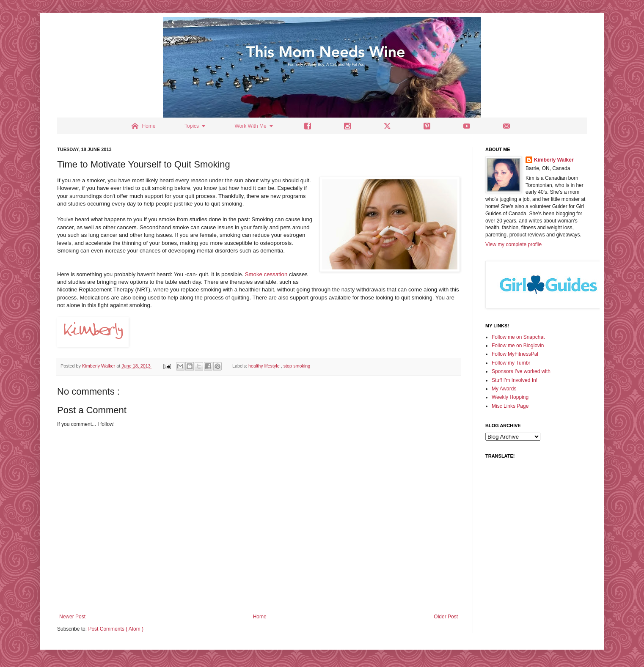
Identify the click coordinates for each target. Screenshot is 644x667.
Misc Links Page (510, 406)
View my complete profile (513, 244)
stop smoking (297, 366)
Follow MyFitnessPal (515, 354)
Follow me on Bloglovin (518, 346)
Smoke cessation (266, 274)
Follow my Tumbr (511, 363)
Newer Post (72, 617)
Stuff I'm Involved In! (515, 380)
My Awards (504, 389)
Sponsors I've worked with (521, 371)
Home (260, 617)
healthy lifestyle (265, 366)
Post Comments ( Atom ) (116, 629)
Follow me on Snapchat (518, 337)
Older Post (446, 617)
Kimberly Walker (554, 160)
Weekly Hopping (510, 397)
